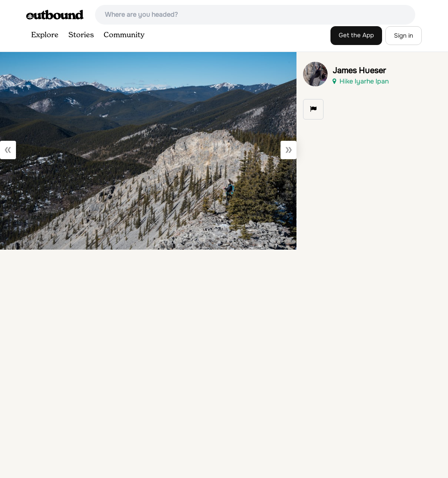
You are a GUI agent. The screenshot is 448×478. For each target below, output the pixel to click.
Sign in (404, 36)
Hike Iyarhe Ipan (361, 81)
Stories (81, 35)
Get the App (356, 35)
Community (124, 35)
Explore (45, 35)
